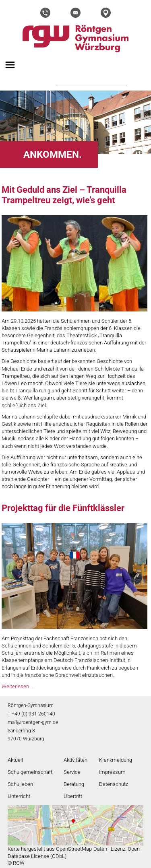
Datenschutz (114, 784)
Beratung (74, 784)
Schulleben (20, 784)
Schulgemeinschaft (30, 772)
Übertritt (73, 796)
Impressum (112, 772)
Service (72, 772)
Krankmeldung (116, 760)
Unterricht (19, 796)
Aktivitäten (75, 760)
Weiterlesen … (18, 686)
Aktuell (15, 760)
